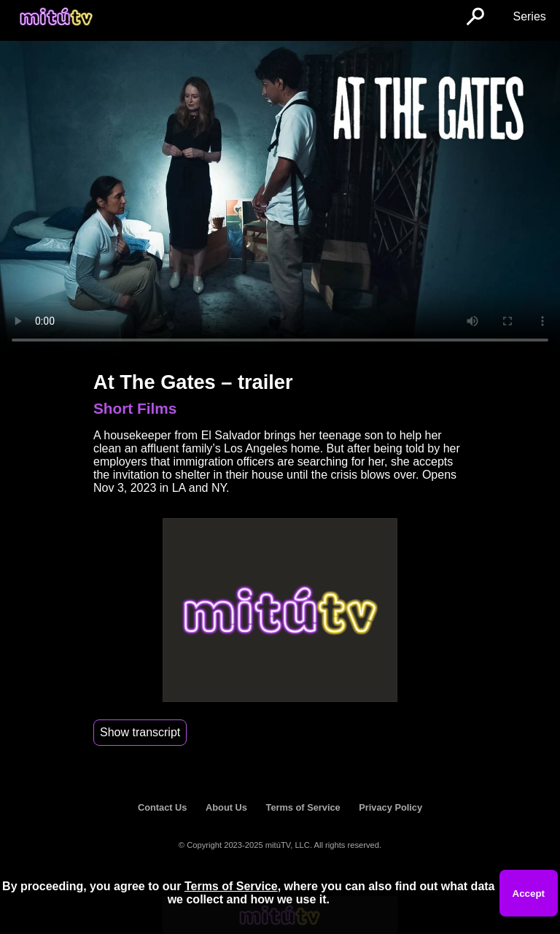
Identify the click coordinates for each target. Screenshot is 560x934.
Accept (529, 894)
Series (529, 16)
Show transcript (140, 732)
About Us (226, 807)
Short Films (135, 408)
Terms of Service (303, 807)
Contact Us (163, 807)
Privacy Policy (390, 807)
